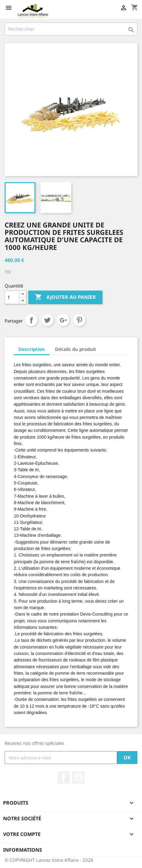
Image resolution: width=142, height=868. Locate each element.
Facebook (64, 778)
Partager (31, 320)
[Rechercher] (71, 29)
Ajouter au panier (65, 297)
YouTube (78, 778)
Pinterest (79, 320)
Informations (23, 850)
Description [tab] (32, 349)
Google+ (63, 320)
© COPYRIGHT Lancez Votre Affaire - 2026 (49, 860)
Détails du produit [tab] (76, 349)
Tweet (47, 320)
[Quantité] (12, 297)
